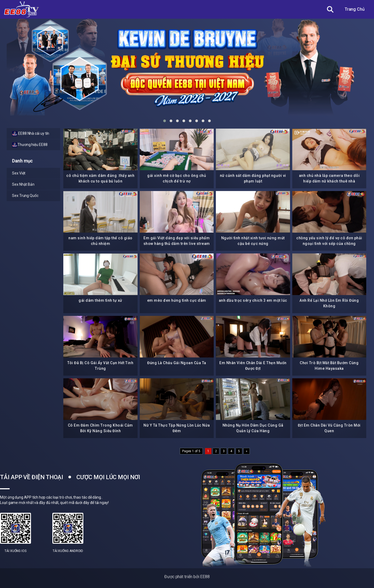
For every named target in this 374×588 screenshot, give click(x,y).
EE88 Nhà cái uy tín (31, 134)
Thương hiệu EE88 (30, 145)
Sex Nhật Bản (23, 184)
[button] (165, 121)
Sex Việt (19, 173)
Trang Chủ (355, 9)
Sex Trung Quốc (25, 196)
